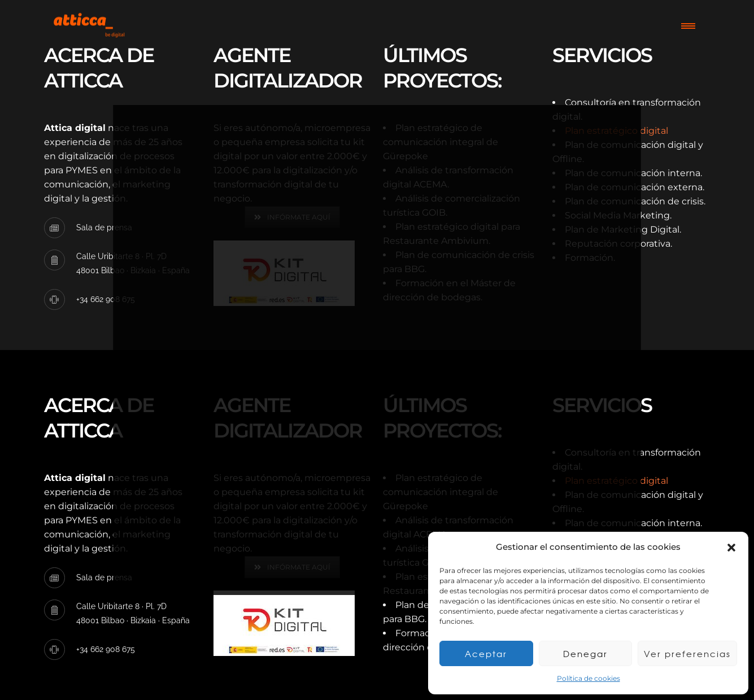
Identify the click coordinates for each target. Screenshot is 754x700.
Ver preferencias (687, 654)
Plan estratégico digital (616, 131)
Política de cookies (589, 678)
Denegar (585, 654)
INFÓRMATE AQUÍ (292, 217)
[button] (731, 548)
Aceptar (486, 654)
